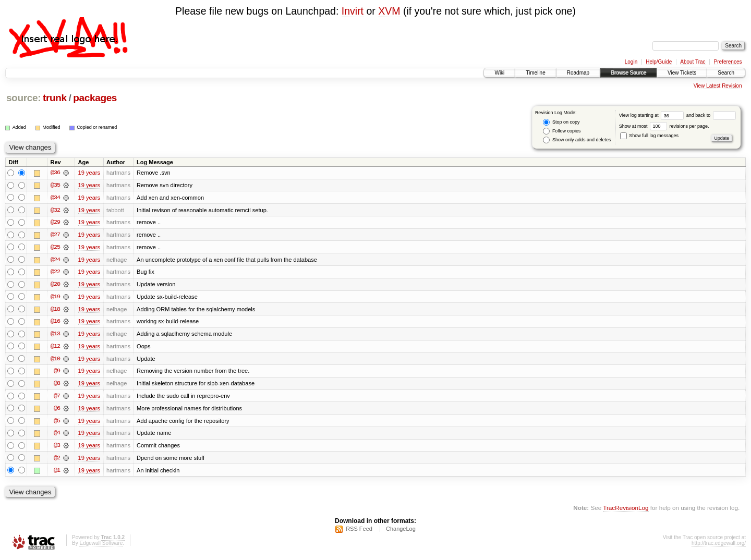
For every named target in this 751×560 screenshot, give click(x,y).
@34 (55, 198)
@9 (57, 373)
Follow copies (562, 131)
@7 (57, 398)
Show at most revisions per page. (664, 126)
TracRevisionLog (626, 511)
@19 (55, 298)
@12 (55, 348)
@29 (55, 223)
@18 (55, 310)
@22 (55, 273)
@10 (55, 360)
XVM (389, 11)
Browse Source (628, 73)
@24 (55, 260)
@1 (57, 473)
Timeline (535, 73)
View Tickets (682, 73)
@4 (57, 435)
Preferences (728, 62)
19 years (89, 173)
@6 (57, 410)
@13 (55, 335)
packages (95, 98)
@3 (57, 448)
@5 (57, 423)
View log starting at (653, 115)
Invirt (353, 11)
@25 (55, 248)
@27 (55, 235)
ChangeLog (401, 532)
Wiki (499, 73)
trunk (55, 98)
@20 (55, 285)
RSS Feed (359, 532)
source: (23, 98)
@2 (57, 460)
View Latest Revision (718, 86)
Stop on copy (561, 122)
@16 (55, 323)
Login (631, 62)
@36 (55, 173)
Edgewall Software (101, 546)
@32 (55, 210)
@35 (55, 185)
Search (726, 73)
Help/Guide (659, 62)
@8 (57, 385)
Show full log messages (649, 136)
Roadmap (578, 73)
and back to (711, 115)
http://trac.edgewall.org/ (719, 546)
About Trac (693, 62)
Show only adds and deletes (577, 140)
